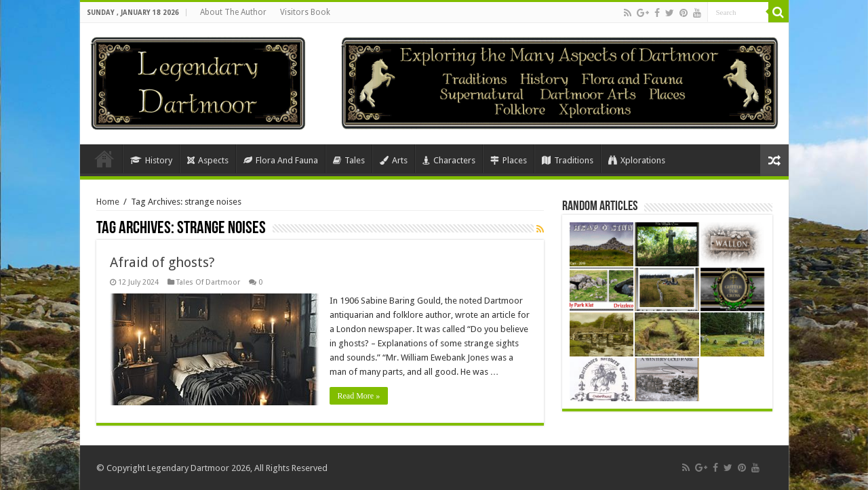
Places (509, 160)
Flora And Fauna (281, 160)
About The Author (233, 12)
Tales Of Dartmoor (208, 282)
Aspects (208, 160)
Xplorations (637, 160)
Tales (349, 160)
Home (104, 159)
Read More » (359, 396)
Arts (394, 160)
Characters (449, 160)
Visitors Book (305, 12)
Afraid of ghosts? (162, 262)
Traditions (568, 160)
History (151, 160)
